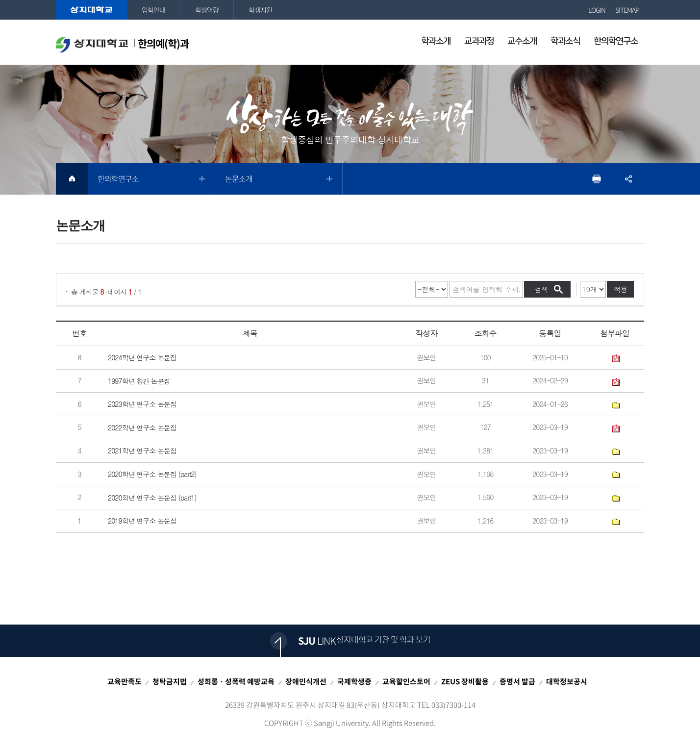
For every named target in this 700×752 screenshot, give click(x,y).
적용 (621, 289)
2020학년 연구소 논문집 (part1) (152, 498)
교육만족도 (125, 681)
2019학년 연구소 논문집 (142, 521)
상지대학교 (91, 10)
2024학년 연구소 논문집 (142, 357)
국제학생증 (354, 681)
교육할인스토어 (406, 681)
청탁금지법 (170, 681)
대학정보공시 (567, 681)
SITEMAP (627, 10)
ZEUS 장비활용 (465, 681)
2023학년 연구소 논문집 (142, 404)
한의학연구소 (118, 178)
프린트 (596, 179)
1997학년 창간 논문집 (139, 381)
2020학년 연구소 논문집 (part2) (152, 474)
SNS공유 (628, 179)
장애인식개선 (306, 681)
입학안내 (153, 10)
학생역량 (207, 10)
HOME (72, 179)
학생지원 (260, 10)
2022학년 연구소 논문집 (142, 427)
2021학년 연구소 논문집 (142, 451)
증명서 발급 (517, 681)
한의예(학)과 (122, 44)
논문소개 (239, 178)
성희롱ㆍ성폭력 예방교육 (236, 681)
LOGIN (597, 10)
